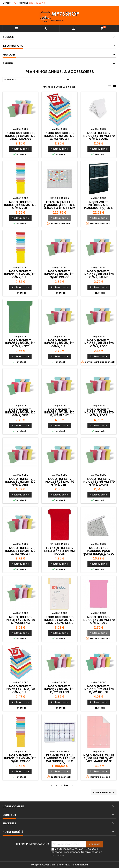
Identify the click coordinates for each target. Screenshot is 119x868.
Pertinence (37, 80)
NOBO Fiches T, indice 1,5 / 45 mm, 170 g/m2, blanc (99, 136)
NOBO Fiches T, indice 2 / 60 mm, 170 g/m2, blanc (59, 689)
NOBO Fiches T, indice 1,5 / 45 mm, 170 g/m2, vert (20, 205)
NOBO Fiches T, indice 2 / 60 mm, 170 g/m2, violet (20, 551)
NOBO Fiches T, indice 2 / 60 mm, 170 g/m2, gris (20, 412)
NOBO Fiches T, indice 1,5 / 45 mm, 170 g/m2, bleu (20, 274)
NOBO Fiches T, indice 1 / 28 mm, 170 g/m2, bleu (20, 689)
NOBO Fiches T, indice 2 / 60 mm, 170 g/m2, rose (99, 343)
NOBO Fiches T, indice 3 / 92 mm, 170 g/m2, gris (20, 482)
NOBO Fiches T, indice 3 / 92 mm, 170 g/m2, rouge (99, 689)
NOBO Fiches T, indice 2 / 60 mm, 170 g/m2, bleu (59, 343)
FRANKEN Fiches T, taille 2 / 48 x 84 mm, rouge (59, 551)
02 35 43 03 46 (37, 3)
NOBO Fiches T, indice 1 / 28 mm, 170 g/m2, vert (59, 482)
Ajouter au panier (20, 149)
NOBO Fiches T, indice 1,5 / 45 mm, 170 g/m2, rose (99, 620)
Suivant (67, 785)
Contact (7, 3)
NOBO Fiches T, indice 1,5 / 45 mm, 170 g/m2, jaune (99, 482)
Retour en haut (104, 792)
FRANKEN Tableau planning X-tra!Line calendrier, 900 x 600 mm (59, 760)
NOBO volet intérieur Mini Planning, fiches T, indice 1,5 (99, 206)
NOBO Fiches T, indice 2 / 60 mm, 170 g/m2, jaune (99, 274)
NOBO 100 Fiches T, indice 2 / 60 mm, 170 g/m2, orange (20, 136)
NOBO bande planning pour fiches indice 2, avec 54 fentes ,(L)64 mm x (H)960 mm (99, 554)
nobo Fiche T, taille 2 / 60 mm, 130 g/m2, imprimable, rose (99, 758)
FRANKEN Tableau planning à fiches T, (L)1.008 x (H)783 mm (59, 205)
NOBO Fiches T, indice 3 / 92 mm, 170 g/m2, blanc (59, 412)
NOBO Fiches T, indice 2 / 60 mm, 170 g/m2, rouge (59, 274)
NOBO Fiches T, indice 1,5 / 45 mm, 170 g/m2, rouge (20, 758)
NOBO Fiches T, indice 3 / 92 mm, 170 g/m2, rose (99, 412)
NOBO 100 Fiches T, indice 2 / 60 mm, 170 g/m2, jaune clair (59, 620)
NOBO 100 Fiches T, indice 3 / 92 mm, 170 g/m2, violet (59, 136)
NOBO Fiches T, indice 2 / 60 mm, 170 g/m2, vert (20, 343)
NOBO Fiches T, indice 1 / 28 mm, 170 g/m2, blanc (20, 620)
